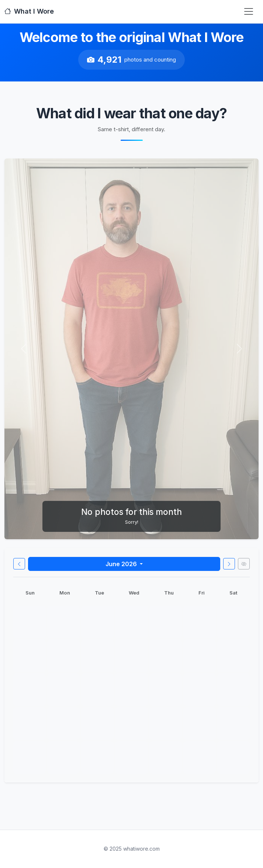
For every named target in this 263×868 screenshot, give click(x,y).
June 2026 (122, 564)
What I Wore (29, 11)
